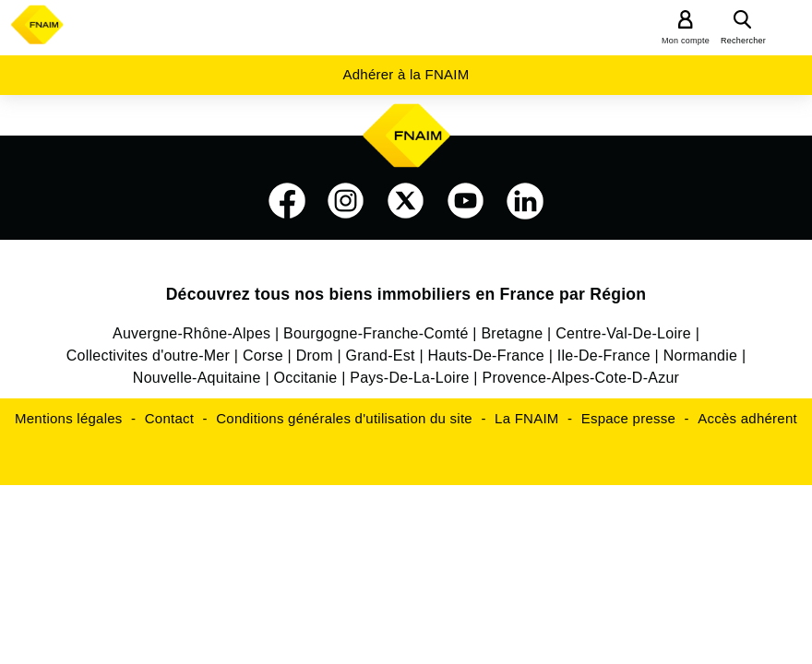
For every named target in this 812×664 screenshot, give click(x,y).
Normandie (701, 356)
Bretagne (512, 333)
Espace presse (628, 418)
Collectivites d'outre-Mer (148, 356)
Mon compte (686, 41)
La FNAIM (527, 418)
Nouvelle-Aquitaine (197, 378)
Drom (315, 356)
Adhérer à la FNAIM (406, 74)
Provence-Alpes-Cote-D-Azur (580, 378)
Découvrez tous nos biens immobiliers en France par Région (406, 294)
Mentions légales (69, 418)
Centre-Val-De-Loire (623, 333)
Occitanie (305, 378)
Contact (169, 418)
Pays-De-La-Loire (409, 378)
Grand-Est (381, 356)
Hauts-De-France (486, 356)
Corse (263, 356)
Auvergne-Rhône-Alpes (191, 333)
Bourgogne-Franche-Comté (376, 333)
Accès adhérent (747, 418)
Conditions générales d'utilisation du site (344, 418)
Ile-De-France (604, 356)
